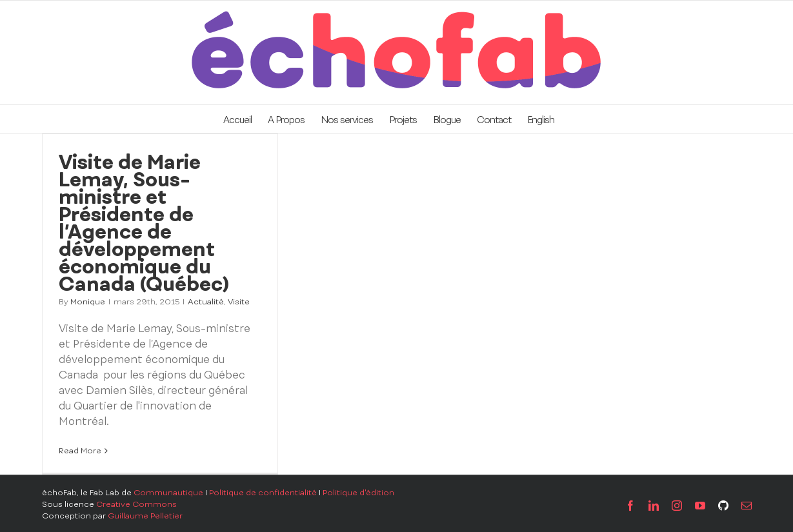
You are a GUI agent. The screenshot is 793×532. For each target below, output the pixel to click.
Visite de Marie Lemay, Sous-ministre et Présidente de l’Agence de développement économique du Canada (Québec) (144, 223)
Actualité (206, 302)
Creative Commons (136, 504)
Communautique (168, 493)
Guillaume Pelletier (145, 516)
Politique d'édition (358, 493)
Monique (88, 302)
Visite (239, 302)
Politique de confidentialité (263, 493)
